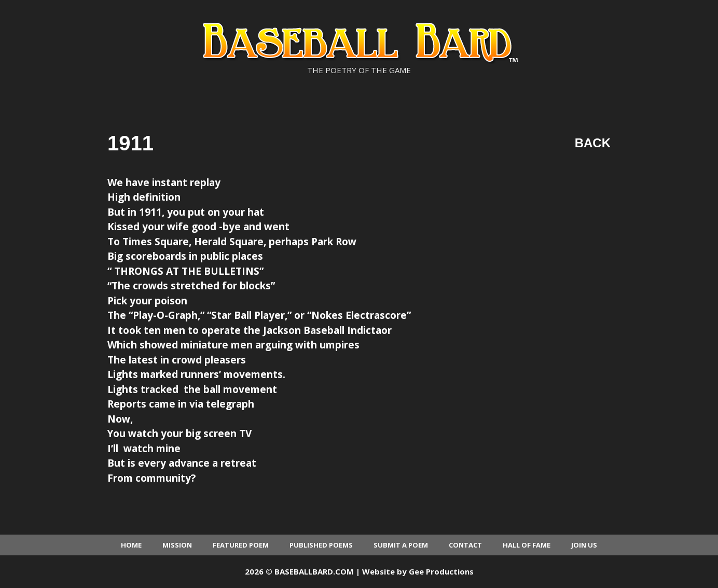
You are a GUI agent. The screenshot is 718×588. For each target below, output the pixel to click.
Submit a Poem (401, 545)
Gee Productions (441, 571)
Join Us (584, 545)
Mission (177, 545)
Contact (465, 545)
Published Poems (321, 545)
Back (593, 143)
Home (131, 545)
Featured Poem (241, 545)
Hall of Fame (527, 545)
